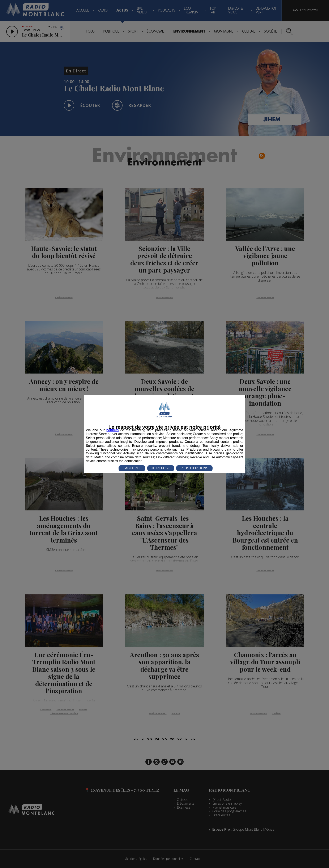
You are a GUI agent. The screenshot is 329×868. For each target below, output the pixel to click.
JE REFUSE (161, 468)
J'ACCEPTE (132, 468)
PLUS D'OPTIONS (194, 468)
